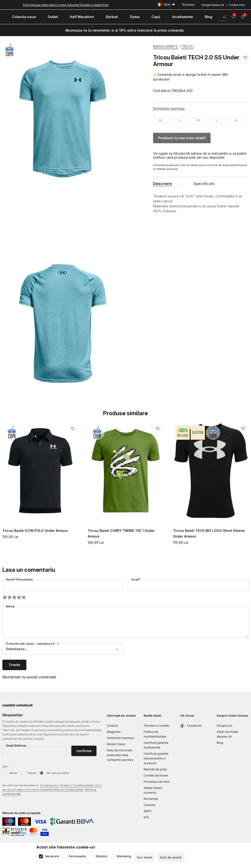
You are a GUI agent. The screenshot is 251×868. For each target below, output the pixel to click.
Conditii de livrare (156, 775)
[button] (245, 74)
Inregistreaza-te (213, 5)
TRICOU (187, 46)
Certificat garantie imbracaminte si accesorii (156, 758)
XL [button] (236, 120)
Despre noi (224, 726)
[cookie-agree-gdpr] (171, 857)
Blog (220, 743)
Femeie (32, 773)
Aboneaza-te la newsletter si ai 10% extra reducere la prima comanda (125, 30)
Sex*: (5, 767)
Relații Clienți (116, 744)
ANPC (148, 811)
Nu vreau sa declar (58, 773)
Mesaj (10, 606)
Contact (112, 726)
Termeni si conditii (156, 726)
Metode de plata (155, 769)
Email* (136, 579)
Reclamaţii (151, 799)
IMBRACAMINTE (165, 46)
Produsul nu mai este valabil (182, 138)
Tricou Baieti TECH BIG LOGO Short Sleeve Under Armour (209, 533)
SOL (147, 817)
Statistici (101, 856)
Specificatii (204, 184)
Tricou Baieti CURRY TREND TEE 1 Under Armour (121, 533)
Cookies (150, 805)
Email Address (16, 746)
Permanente (77, 856)
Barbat (13, 773)
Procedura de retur (157, 782)
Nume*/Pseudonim (19, 579)
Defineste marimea (120, 738)
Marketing (124, 856)
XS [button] (161, 120)
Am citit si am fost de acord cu (52, 790)
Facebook (194, 726)
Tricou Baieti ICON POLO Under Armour (35, 531)
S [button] (179, 120)
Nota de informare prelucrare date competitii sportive (120, 755)
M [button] (198, 120)
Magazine (114, 732)
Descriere (162, 184)
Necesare (52, 856)
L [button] (217, 120)
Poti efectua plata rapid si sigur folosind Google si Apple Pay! (66, 5)
